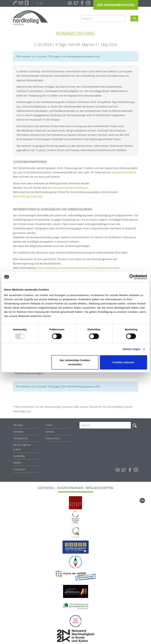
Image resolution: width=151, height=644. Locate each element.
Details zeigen (131, 349)
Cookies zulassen (123, 362)
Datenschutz (53, 438)
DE (41, 3)
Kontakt (50, 432)
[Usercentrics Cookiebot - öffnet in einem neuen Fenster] (132, 277)
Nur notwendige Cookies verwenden (75, 362)
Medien (17, 463)
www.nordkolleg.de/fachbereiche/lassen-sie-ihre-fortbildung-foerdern (79, 268)
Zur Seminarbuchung (116, 5)
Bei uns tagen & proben (22, 447)
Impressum (19, 469)
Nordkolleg (19, 456)
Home (49, 425)
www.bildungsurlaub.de (27, 196)
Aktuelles (18, 425)
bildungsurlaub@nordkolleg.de (70, 188)
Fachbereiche (21, 438)
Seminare (18, 432)
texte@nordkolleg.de (124, 172)
